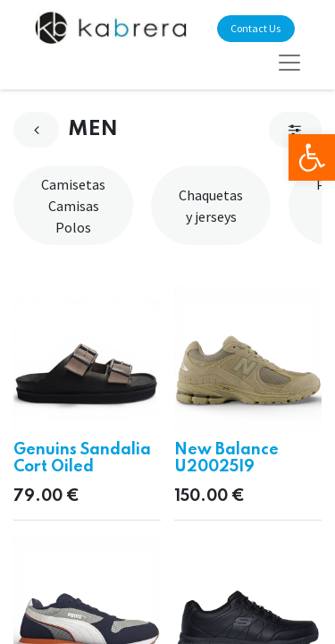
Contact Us (255, 28)
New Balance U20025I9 (226, 458)
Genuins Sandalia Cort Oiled (82, 458)
